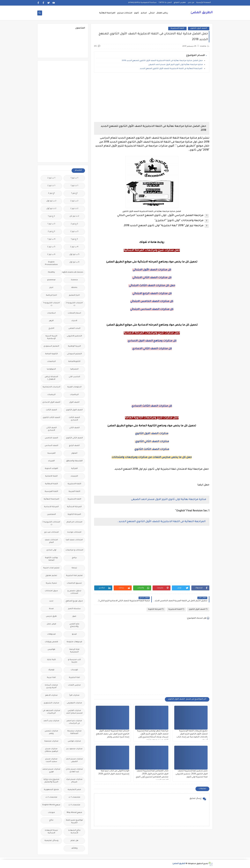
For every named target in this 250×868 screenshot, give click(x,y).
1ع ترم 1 (74, 193)
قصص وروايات (51, 642)
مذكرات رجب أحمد (51, 721)
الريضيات (51, 395)
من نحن (191, 3)
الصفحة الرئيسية (204, 3)
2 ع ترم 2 (74, 224)
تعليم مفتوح (51, 576)
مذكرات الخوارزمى (74, 703)
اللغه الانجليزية (74, 499)
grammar (51, 280)
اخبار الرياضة (51, 295)
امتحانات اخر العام (74, 522)
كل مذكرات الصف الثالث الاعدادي (152, 406)
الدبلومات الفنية (74, 387)
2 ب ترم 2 (74, 201)
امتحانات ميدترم (125, 13)
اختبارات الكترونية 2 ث (74, 304)
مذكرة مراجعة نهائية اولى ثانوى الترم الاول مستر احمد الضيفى (176, 65)
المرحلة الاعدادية (51, 507)
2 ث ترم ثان (74, 216)
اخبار (51, 288)
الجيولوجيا (51, 369)
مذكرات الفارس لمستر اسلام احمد (74, 712)
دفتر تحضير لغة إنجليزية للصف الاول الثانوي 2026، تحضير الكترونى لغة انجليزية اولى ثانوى (192, 774)
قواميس (51, 650)
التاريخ (51, 328)
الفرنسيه (51, 453)
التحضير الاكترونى (74, 336)
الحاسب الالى (74, 377)
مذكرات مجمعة (51, 741)
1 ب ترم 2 (51, 178)
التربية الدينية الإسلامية (51, 337)
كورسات (74, 670)
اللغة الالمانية (51, 476)
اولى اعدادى (51, 550)
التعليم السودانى (74, 354)
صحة (51, 609)
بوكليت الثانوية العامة (51, 559)
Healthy (51, 272)
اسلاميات (51, 313)
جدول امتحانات (51, 591)
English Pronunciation (51, 264)
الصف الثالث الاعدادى (74, 419)
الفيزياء (51, 461)
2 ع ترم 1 (51, 216)
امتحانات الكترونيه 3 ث (51, 523)
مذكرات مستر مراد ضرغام (74, 781)
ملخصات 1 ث (74, 797)
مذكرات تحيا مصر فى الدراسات (74, 722)
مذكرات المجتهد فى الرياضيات (51, 712)
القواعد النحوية (51, 469)
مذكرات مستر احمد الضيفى (74, 760)
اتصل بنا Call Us (165, 3)
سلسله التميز (74, 609)
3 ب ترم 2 (74, 232)
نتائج (51, 820)
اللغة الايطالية (51, 484)
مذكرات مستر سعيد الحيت (51, 760)
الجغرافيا (74, 369)
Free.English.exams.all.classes (73, 272)
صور (74, 616)
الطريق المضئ (202, 13)
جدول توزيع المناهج (74, 601)
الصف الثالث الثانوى (51, 418)
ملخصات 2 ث (51, 797)
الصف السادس (51, 446)
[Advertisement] (152, 97)
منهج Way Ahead (74, 813)
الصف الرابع (74, 446)
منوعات (51, 813)
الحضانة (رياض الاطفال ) (51, 378)
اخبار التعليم (74, 295)
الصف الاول (74, 402)
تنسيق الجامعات (74, 583)
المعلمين (51, 515)
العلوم (74, 453)
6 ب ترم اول (74, 262)
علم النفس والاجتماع (74, 625)
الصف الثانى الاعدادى (51, 429)
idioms (74, 288)
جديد (51, 601)
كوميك (51, 670)
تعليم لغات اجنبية (51, 568)
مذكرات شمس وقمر (51, 732)
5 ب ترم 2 (51, 247)
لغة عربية (51, 678)
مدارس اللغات (74, 685)
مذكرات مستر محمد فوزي (51, 771)
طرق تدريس (51, 616)
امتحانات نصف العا (74, 540)
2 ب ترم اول (51, 201)
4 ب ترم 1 (51, 239)
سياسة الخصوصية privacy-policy (142, 3)
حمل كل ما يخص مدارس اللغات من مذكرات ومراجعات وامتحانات (152, 457)
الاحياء (74, 321)
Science (74, 280)
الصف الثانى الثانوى (74, 438)
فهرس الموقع (180, 3)
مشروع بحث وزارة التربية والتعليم (51, 781)
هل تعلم (74, 841)
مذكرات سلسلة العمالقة (74, 732)
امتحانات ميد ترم (51, 532)
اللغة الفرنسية (51, 492)
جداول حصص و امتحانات (74, 592)
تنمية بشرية (51, 583)
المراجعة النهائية (107, 13)
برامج (74, 558)
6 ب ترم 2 (51, 255)
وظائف (74, 848)
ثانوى (136, 13)
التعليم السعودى (51, 346)
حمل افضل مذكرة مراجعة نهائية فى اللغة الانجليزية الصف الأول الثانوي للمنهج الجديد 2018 (162, 61)
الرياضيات (74, 395)
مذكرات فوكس (74, 741)
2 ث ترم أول (51, 209)
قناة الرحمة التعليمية (74, 651)
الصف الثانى (74, 428)
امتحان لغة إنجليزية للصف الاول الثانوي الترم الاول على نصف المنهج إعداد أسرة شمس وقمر (113, 734)
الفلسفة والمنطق (74, 461)
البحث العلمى (74, 328)
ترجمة (74, 568)
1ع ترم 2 (51, 193)
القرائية (74, 469)
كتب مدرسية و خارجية (74, 661)
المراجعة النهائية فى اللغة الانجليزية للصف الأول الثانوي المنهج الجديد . (171, 69)
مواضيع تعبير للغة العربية (74, 822)
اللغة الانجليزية (177, 28)
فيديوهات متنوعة (74, 642)
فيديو (74, 634)
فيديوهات (51, 634)
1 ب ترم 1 (74, 178)
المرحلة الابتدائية (74, 507)
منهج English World (51, 805)
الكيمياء (74, 476)
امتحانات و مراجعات (74, 550)
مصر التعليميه (74, 790)
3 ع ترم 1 (74, 239)
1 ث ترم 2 (51, 186)
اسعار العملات (74, 313)
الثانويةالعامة (74, 362)
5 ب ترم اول (74, 255)
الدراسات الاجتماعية (51, 387)
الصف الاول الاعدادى (51, 402)
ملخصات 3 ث (74, 805)
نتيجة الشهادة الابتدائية (51, 832)
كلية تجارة (51, 660)
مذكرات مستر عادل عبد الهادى (74, 771)
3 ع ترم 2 (51, 232)
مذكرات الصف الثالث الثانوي (152, 449)
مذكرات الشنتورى (51, 703)
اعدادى (144, 13)
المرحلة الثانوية (156, 609)
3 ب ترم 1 (51, 224)
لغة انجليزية (74, 678)
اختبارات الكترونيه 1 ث (51, 304)
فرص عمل (51, 624)
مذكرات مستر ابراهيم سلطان (51, 750)
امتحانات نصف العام (51, 541)
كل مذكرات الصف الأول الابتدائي (152, 270)
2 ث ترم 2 (74, 209)
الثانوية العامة (51, 354)
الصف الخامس (51, 438)
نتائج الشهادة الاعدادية (74, 832)
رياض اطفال (162, 13)
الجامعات (51, 362)
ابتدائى (152, 13)
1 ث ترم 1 (74, 186)
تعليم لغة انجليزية (74, 576)
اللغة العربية (74, 492)
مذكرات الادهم (51, 695)
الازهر (51, 321)
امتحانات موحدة (74, 532)
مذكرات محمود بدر (74, 749)
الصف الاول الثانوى (199, 28)
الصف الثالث (51, 410)
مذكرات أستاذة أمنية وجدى (51, 687)
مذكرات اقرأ (74, 695)
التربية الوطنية (74, 346)
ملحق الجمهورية (51, 790)
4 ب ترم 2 (74, 247)
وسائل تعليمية (51, 841)
